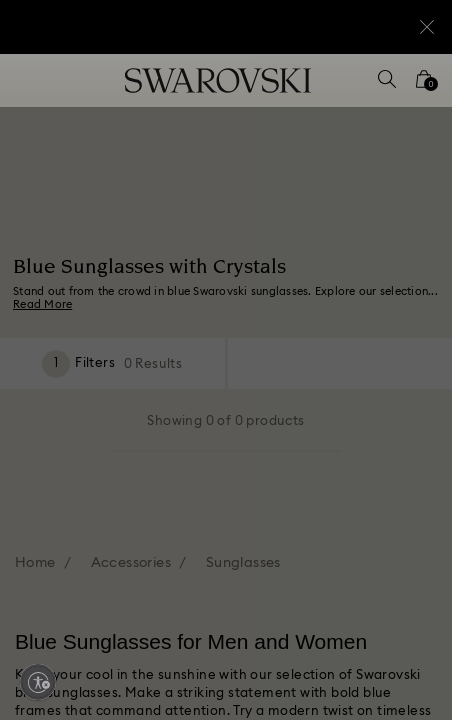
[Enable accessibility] (38, 682)
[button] (409, 90)
